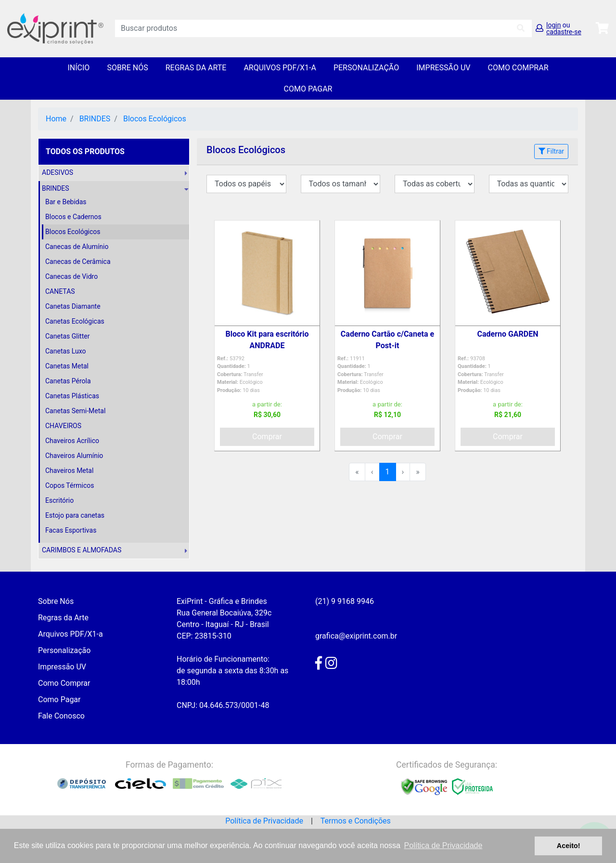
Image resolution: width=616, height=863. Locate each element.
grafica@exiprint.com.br (356, 636)
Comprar (267, 437)
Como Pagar (308, 89)
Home (56, 119)
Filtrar (551, 151)
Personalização (366, 68)
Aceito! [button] (569, 846)
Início (78, 68)
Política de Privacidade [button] (443, 845)
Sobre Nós (127, 68)
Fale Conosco (61, 716)
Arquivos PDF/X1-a (280, 68)
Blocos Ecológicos (155, 119)
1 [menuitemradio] (388, 472)
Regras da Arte (196, 68)
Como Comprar (518, 68)
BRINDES (95, 119)
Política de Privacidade (264, 821)
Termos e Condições (356, 821)
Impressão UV (443, 68)
